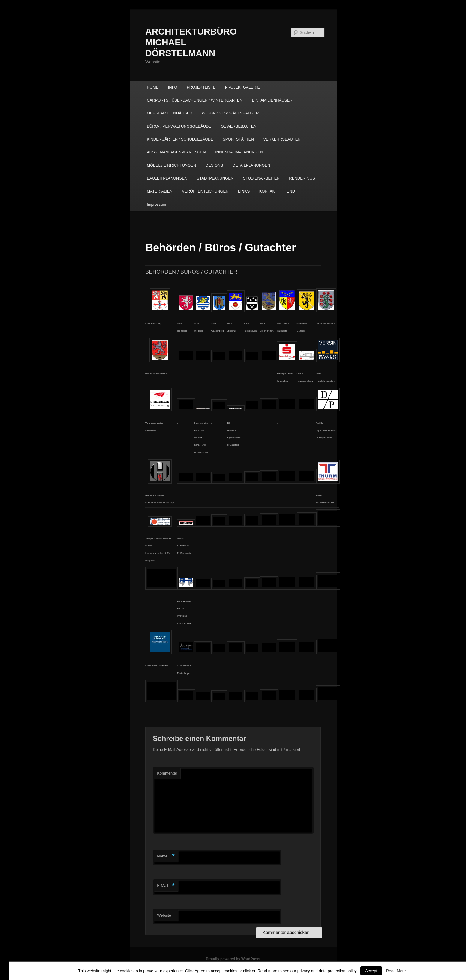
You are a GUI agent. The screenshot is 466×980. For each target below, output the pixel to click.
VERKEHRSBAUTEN (282, 139)
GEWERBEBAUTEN (239, 126)
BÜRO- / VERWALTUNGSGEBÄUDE (179, 126)
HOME (153, 87)
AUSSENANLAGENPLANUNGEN (176, 152)
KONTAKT (268, 191)
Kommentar (167, 773)
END (291, 191)
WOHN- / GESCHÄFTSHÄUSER (230, 113)
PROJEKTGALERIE (242, 87)
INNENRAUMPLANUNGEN (239, 152)
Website (164, 915)
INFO (173, 87)
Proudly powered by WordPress (233, 959)
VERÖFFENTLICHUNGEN (205, 191)
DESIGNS (214, 165)
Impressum (156, 204)
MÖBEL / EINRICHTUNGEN (171, 165)
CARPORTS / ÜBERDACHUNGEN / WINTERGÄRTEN (195, 100)
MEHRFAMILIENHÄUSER (170, 113)
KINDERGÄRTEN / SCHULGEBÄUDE (180, 139)
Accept (371, 971)
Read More (396, 971)
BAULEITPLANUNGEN (167, 178)
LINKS (244, 191)
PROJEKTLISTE (201, 87)
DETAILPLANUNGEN (251, 165)
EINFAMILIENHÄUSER (272, 100)
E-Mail (166, 886)
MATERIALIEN (160, 191)
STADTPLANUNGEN (215, 178)
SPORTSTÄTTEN (238, 139)
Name (166, 856)
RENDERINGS (302, 178)
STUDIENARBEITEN (261, 178)
